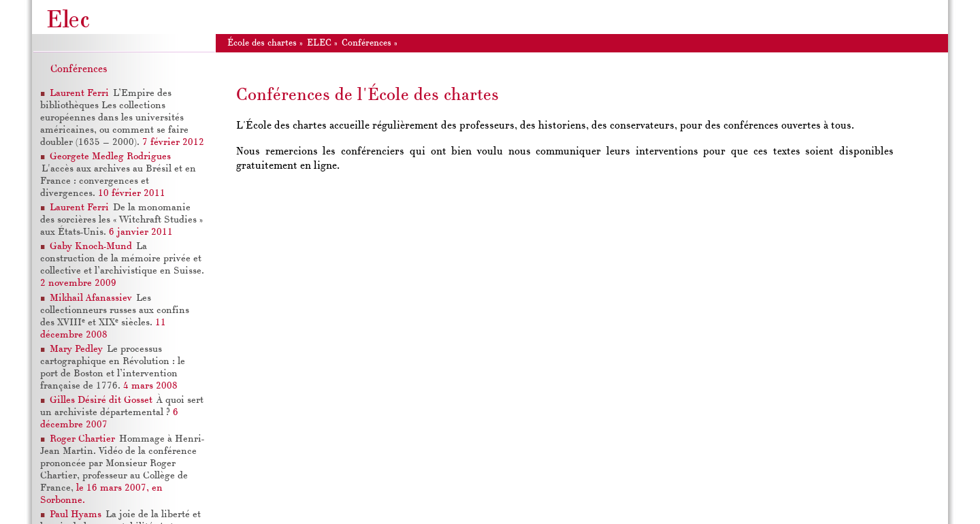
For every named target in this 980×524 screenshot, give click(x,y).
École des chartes (262, 43)
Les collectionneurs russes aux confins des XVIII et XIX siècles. (115, 311)
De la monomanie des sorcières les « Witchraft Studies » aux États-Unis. (121, 220)
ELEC (319, 43)
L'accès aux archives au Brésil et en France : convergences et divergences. (118, 181)
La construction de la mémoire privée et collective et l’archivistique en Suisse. (122, 259)
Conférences (79, 69)
